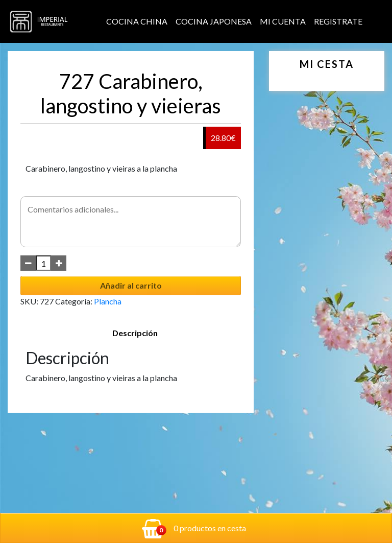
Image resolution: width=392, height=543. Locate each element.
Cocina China (137, 21)
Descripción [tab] (135, 333)
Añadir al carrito (131, 285)
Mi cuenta (283, 21)
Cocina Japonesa (214, 21)
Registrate (338, 21)
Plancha (108, 301)
